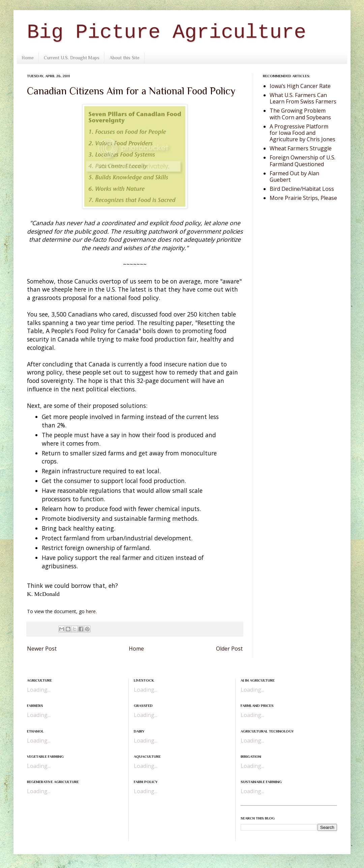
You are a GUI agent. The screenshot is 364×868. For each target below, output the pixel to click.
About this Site (125, 58)
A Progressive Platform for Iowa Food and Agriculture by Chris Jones (302, 133)
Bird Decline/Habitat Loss (302, 189)
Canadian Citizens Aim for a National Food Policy (131, 91)
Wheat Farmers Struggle (301, 148)
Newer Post (42, 649)
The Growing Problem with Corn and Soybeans (300, 114)
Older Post (229, 649)
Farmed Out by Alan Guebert (294, 176)
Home (28, 58)
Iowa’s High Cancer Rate (300, 86)
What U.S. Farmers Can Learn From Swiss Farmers (303, 98)
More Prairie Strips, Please (303, 198)
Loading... (39, 690)
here (91, 611)
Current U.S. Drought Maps (72, 58)
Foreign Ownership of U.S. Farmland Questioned (302, 161)
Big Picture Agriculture (166, 32)
